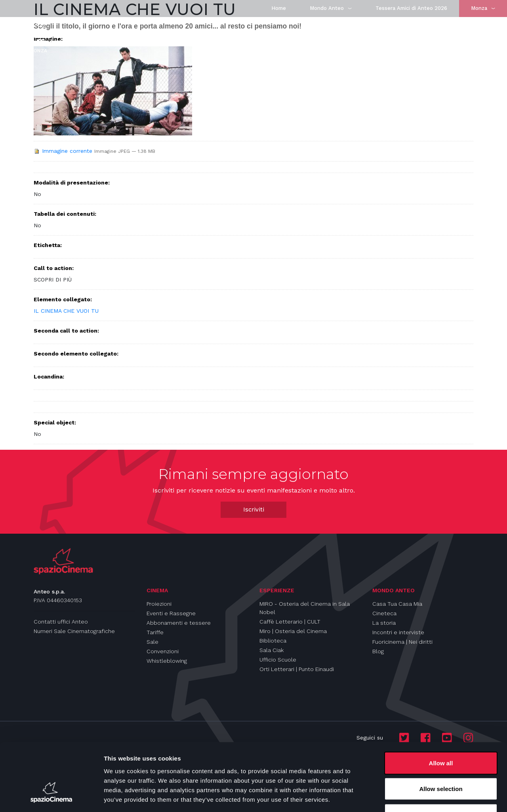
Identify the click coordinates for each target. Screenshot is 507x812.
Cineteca (384, 613)
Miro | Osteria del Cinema (293, 631)
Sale (152, 642)
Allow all (441, 708)
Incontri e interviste (398, 632)
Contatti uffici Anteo (61, 622)
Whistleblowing (167, 661)
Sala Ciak (272, 650)
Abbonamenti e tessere (179, 623)
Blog (378, 651)
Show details (416, 796)
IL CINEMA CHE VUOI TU (66, 311)
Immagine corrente (67, 151)
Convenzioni (163, 651)
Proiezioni (159, 604)
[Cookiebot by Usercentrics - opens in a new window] (51, 797)
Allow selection (441, 734)
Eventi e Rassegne (171, 613)
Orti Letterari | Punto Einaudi (297, 669)
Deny (441, 760)
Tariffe (155, 632)
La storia (384, 623)
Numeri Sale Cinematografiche (74, 631)
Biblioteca (273, 641)
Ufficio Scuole (278, 660)
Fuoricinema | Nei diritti (402, 642)
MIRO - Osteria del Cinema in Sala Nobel (305, 608)
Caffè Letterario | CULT (290, 622)
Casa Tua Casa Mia (397, 604)
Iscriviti (254, 510)
